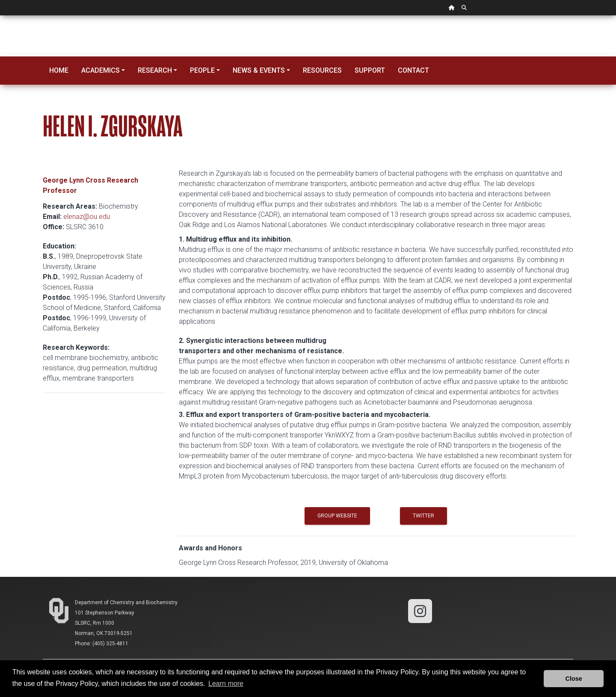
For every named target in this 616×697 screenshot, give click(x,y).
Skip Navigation (0, 16)
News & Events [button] (259, 70)
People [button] (202, 70)
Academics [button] (101, 70)
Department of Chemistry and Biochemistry (126, 602)
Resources (322, 70)
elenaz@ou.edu (87, 217)
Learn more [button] (226, 684)
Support (370, 70)
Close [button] (574, 679)
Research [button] (155, 70)
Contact (413, 70)
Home (59, 70)
